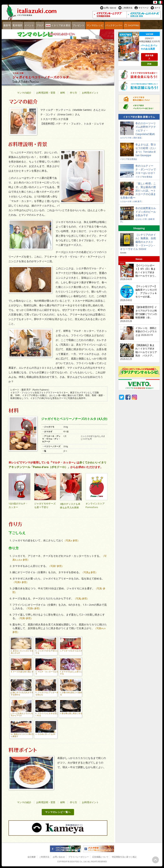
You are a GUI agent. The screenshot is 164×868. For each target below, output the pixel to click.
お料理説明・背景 (46, 93)
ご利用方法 (44, 857)
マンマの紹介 (24, 93)
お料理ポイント (90, 93)
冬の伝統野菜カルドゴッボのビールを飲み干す (146, 212)
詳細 (149, 64)
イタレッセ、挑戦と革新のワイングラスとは (146, 331)
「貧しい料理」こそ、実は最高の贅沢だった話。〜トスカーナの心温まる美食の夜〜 (138, 191)
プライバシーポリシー (79, 857)
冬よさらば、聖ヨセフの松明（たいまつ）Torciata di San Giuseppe (146, 150)
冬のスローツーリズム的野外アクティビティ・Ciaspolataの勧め (146, 129)
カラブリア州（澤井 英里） (132, 138)
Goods (123, 253)
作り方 (73, 93)
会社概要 (32, 857)
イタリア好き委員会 (129, 159)
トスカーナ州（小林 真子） (132, 201)
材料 (63, 93)
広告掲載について (100, 857)
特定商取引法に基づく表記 (124, 857)
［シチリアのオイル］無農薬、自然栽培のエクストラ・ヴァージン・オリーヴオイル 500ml (138, 242)
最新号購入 (149, 57)
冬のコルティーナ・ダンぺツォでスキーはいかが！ (146, 169)
